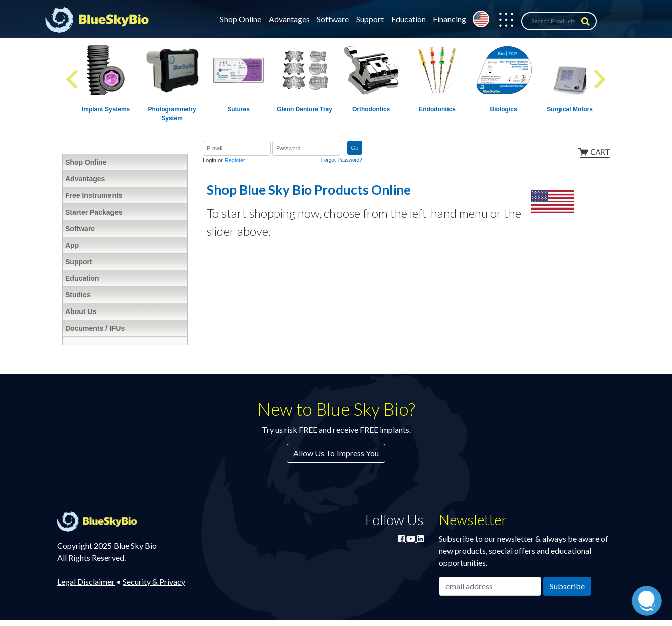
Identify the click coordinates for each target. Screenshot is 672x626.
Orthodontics (371, 109)
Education (409, 19)
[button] (501, 21)
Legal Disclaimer (86, 582)
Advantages (289, 19)
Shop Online (241, 19)
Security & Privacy (154, 582)
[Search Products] (559, 21)
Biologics (504, 109)
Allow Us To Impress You (336, 453)
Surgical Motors (570, 109)
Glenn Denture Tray (305, 109)
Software (333, 19)
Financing (450, 19)
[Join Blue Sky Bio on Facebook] (402, 538)
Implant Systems (106, 109)
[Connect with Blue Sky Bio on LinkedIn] (420, 538)
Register (235, 160)
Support (370, 19)
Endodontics (437, 109)
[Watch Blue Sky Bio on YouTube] (412, 538)
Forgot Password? (342, 160)
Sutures (238, 109)
